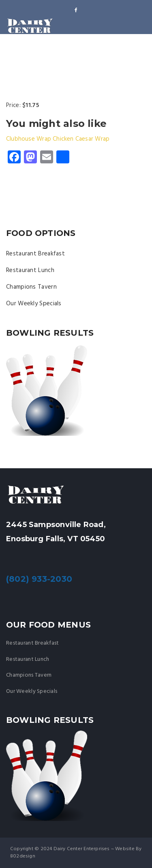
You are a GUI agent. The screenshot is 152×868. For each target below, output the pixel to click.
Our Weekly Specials (34, 304)
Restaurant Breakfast (35, 254)
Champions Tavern (31, 287)
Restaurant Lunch (30, 270)
